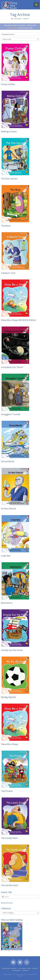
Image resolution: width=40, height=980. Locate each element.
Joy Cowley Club (25, 968)
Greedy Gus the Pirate (12, 650)
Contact (25, 971)
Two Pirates (7, 791)
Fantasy (26, 19)
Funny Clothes (8, 84)
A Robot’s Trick (8, 273)
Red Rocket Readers (9, 968)
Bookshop (18, 19)
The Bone (6, 226)
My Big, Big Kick (8, 697)
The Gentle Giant (9, 885)
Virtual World (8, 461)
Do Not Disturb (8, 508)
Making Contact (9, 131)
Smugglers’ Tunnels (11, 414)
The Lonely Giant (9, 838)
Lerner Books (12, 28)
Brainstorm (7, 603)
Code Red (6, 556)
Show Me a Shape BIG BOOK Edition (18, 320)
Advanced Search (7, 903)
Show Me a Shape (10, 744)
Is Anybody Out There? (12, 367)
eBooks (35, 968)
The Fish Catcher (9, 179)
